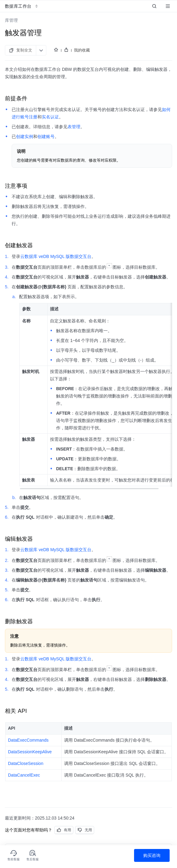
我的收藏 (82, 50)
